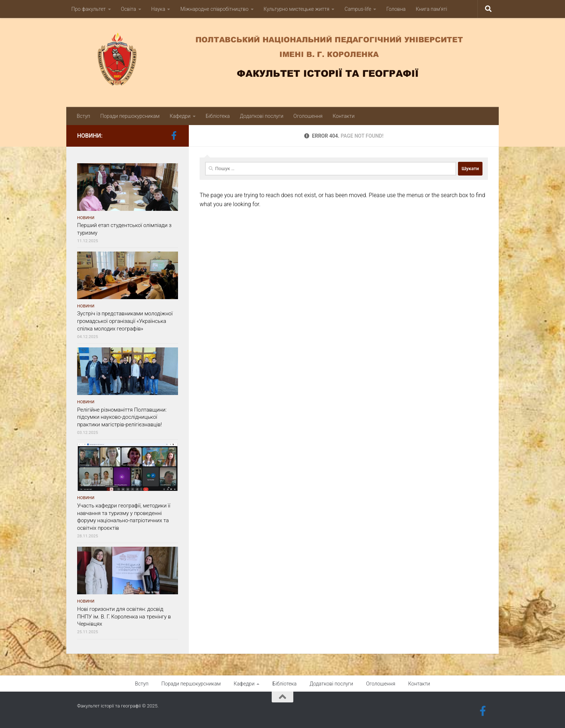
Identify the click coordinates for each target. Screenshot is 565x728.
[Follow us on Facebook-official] (174, 136)
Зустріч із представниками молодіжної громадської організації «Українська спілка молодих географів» (125, 321)
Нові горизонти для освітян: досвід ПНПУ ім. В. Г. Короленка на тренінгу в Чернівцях (124, 617)
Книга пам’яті (431, 9)
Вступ (83, 116)
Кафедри (180, 116)
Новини (86, 218)
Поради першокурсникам (130, 116)
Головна (396, 9)
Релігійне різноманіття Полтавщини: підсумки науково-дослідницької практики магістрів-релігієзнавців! (122, 417)
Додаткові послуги (262, 116)
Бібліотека (218, 116)
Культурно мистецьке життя (297, 9)
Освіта (129, 9)
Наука (158, 9)
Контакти (344, 116)
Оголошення (308, 116)
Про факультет (89, 9)
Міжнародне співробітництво (214, 9)
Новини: (90, 136)
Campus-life (358, 9)
